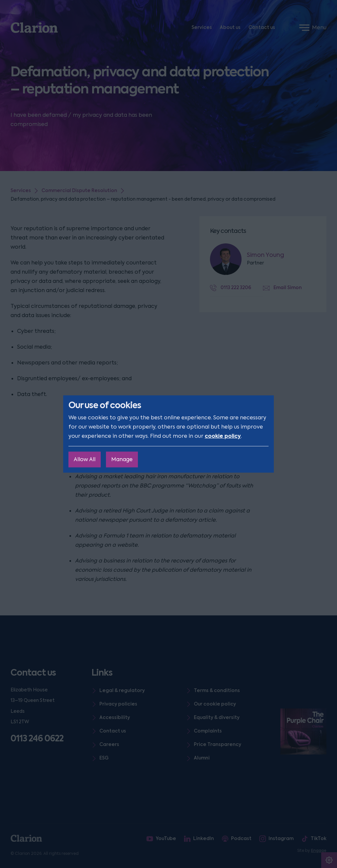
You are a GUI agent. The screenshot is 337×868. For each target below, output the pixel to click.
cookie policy (223, 436)
